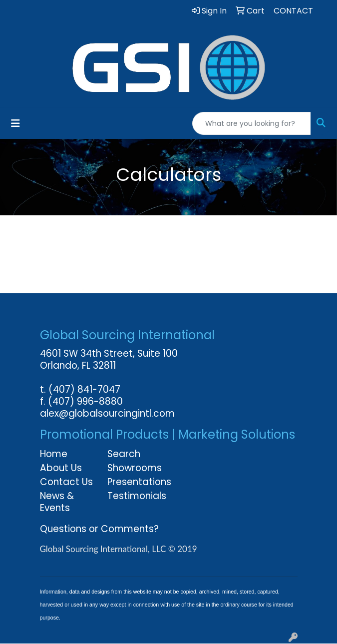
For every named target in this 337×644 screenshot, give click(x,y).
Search (124, 454)
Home (54, 454)
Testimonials (135, 496)
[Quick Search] (252, 123)
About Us (61, 468)
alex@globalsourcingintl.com (107, 413)
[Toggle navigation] (15, 123)
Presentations (135, 482)
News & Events (57, 502)
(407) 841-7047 (84, 389)
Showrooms (135, 468)
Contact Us (66, 482)
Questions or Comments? (99, 529)
